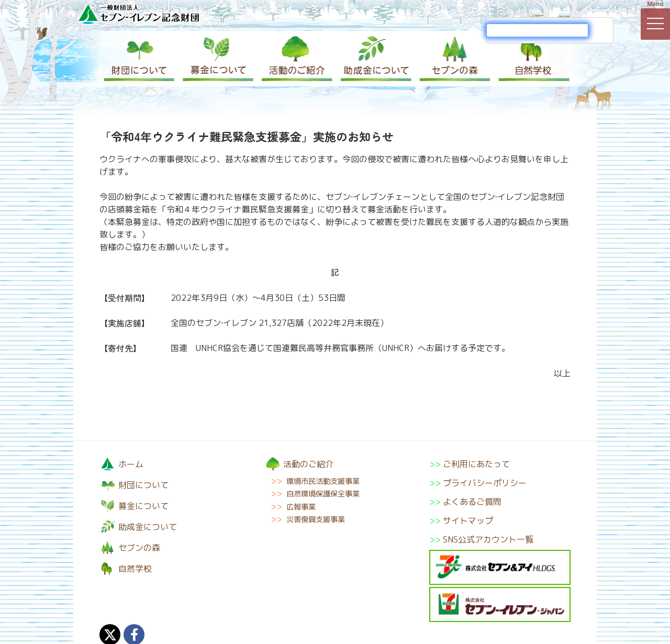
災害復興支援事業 (316, 519)
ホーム (131, 464)
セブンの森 (453, 59)
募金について (217, 59)
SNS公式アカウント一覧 (488, 539)
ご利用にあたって (476, 464)
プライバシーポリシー (485, 483)
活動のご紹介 (296, 59)
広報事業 (301, 507)
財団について (139, 59)
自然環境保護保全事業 (323, 494)
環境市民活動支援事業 (323, 481)
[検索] (537, 30)
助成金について (374, 59)
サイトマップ (468, 521)
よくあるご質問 (472, 502)
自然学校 (531, 59)
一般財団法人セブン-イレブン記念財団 (139, 14)
